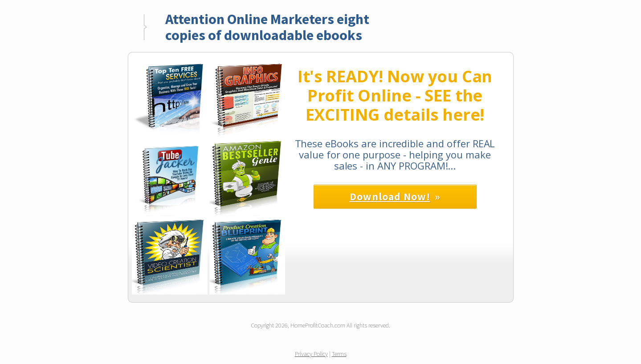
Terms (339, 354)
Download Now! (390, 196)
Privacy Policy (311, 354)
